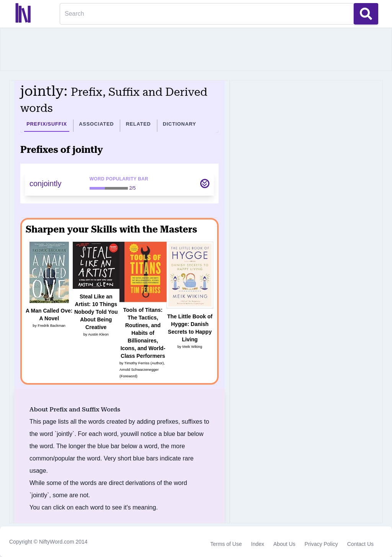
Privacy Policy (321, 544)
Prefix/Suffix (47, 124)
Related (138, 124)
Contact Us (360, 544)
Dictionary (179, 124)
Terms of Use (226, 544)
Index (258, 544)
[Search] (207, 14)
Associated (96, 124)
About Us (284, 544)
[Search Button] (366, 14)
